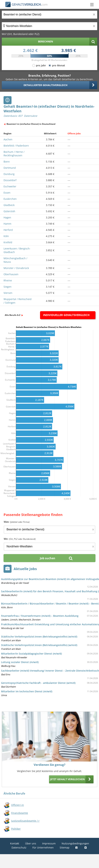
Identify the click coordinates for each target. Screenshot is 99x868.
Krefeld (8, 242)
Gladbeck (9, 205)
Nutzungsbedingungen (75, 843)
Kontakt (15, 843)
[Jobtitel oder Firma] (49, 530)
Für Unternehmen (43, 848)
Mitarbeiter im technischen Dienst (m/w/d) (27, 691)
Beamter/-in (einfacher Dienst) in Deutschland (31, 124)
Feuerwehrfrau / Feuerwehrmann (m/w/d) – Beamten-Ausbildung (40, 616)
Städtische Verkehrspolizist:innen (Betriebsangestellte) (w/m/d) (39, 637)
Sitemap (65, 848)
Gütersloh (9, 211)
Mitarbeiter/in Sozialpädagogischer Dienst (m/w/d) (31, 654)
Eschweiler (10, 186)
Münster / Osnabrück (16, 268)
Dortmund (10, 168)
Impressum (49, 843)
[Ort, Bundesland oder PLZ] (49, 26)
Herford (8, 230)
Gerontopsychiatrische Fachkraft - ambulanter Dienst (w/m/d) (38, 683)
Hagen (7, 217)
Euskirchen (10, 199)
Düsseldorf (10, 180)
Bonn (7, 162)
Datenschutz (19, 848)
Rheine (8, 280)
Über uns (31, 843)
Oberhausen (11, 274)
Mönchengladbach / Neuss (15, 260)
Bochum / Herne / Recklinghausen (14, 154)
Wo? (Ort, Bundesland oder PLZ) (21, 34)
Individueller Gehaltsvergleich (66, 315)
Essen (7, 193)
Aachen (8, 139)
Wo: (20, 539)
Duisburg (9, 174)
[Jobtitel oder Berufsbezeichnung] (49, 15)
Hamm (7, 224)
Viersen (8, 293)
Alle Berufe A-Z (13, 315)
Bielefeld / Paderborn (16, 146)
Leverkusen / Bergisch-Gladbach (17, 250)
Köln (6, 236)
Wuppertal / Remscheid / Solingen (18, 301)
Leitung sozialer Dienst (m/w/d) (20, 662)
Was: (17, 522)
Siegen (8, 287)
